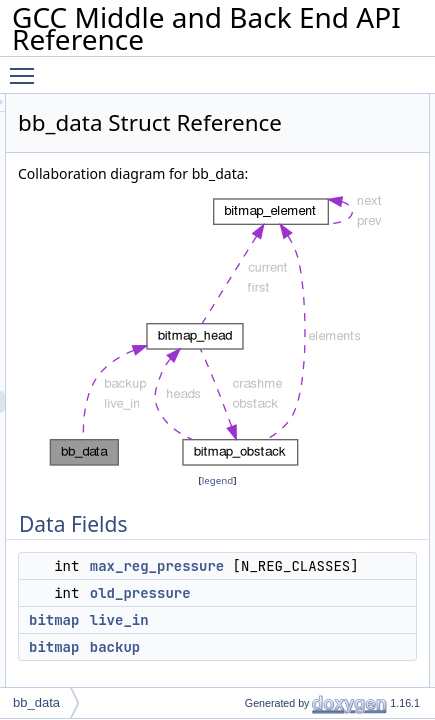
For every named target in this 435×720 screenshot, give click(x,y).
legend (304, 530)
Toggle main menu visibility (27, 67)
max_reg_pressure (330, 616)
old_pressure (313, 665)
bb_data (36, 702)
